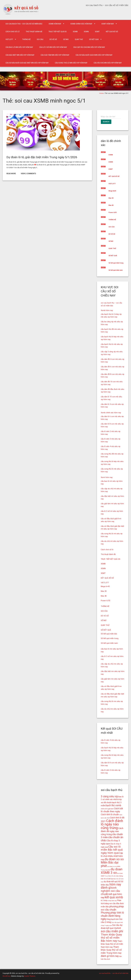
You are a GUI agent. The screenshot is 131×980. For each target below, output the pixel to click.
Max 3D (111, 198)
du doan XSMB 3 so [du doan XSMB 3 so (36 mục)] (112, 871)
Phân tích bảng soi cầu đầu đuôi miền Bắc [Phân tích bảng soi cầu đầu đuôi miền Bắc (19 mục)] (112, 904)
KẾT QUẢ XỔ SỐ (112, 32)
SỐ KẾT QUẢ (94, 39)
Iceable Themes (30, 976)
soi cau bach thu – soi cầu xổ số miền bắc (24, 24)
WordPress (6, 976)
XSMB (75, 32)
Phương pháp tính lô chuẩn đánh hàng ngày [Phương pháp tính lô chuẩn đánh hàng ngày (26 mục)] (112, 916)
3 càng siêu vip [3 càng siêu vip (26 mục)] (109, 796)
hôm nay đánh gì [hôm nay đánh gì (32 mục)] (111, 886)
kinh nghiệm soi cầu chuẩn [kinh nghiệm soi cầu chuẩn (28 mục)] (110, 891)
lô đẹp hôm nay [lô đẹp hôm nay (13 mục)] (112, 901)
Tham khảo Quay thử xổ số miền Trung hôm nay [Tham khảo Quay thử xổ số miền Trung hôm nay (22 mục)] (111, 950)
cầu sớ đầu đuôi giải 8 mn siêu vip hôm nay (94, 55)
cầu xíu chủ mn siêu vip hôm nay (108, 63)
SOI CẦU (40, 39)
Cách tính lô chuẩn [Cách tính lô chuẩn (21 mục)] (110, 814)
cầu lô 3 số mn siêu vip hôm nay (53, 47)
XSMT (97, 32)
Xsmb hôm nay (55, 24)
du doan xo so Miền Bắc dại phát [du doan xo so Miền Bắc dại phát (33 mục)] (112, 863)
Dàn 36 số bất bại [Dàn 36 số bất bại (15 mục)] (107, 879)
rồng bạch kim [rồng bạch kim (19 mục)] (113, 919)
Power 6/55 (113, 212)
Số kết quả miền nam (116, 270)
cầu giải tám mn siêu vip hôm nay (55, 55)
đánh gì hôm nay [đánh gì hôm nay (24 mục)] (110, 956)
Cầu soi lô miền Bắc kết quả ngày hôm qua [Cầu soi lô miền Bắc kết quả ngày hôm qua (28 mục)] (112, 850)
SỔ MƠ (66, 39)
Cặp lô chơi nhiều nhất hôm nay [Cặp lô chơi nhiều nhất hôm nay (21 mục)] (112, 856)
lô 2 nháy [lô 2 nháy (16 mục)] (104, 900)
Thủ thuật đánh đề (34, 32)
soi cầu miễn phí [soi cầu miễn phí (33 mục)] (112, 931)
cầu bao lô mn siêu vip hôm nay (19, 47)
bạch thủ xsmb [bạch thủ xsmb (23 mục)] (113, 805)
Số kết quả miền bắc (109, 634)
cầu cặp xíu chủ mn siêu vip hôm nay (89, 47)
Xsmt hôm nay (108, 24)
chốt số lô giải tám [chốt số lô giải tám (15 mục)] (107, 809)
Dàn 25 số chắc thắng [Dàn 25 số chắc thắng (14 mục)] (116, 876)
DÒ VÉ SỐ (53, 39)
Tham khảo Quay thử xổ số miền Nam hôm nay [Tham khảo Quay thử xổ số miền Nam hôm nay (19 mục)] (112, 944)
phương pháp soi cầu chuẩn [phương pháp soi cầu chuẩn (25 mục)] (112, 908)
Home (101, 93)
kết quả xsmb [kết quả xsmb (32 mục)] (114, 897)
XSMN (86, 32)
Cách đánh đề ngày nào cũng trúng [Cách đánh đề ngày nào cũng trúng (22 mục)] (112, 831)
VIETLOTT (9, 39)
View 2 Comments (28, 174)
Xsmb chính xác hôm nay (81, 24)
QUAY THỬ (79, 39)
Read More (11, 174)
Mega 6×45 (105, 586)
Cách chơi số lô (13, 32)
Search (106, 122)
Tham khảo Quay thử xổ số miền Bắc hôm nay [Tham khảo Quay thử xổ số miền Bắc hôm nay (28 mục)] (111, 938)
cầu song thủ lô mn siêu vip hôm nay (71, 63)
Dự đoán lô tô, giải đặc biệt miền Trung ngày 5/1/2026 (42, 157)
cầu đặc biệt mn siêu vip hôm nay (20, 55)
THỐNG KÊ (26, 39)
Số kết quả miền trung (116, 263)
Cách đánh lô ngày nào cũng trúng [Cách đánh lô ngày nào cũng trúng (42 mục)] (112, 824)
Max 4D (111, 205)
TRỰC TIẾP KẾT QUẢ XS (58, 32)
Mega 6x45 (112, 191)
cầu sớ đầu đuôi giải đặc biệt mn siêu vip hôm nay (27, 63)
